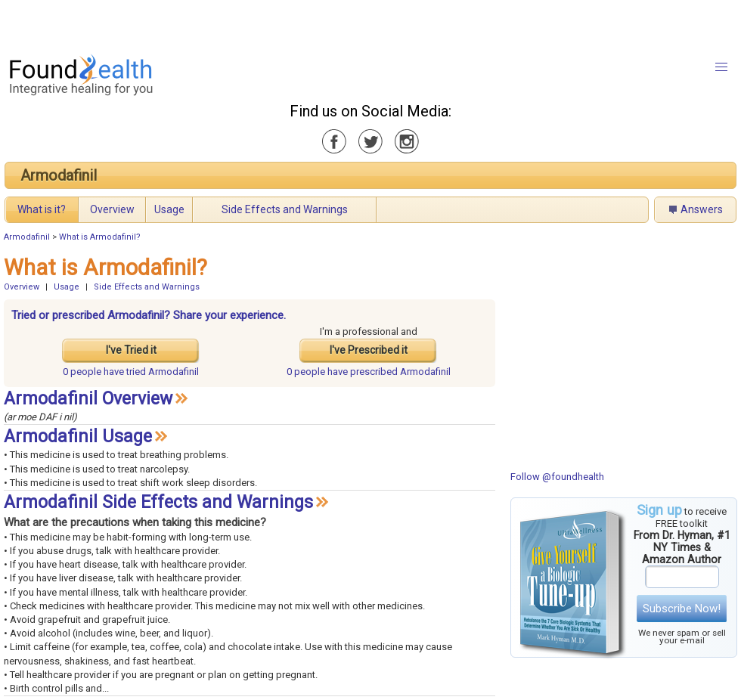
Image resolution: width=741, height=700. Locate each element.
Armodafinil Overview (88, 399)
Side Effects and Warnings (285, 209)
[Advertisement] (189, 23)
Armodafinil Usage (78, 437)
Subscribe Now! (682, 609)
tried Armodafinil (131, 372)
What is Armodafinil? (100, 237)
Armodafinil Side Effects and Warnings (158, 502)
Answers (702, 209)
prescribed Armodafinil (369, 372)
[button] (721, 67)
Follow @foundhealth (557, 477)
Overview (112, 209)
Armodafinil (59, 175)
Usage (169, 209)
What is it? (42, 209)
